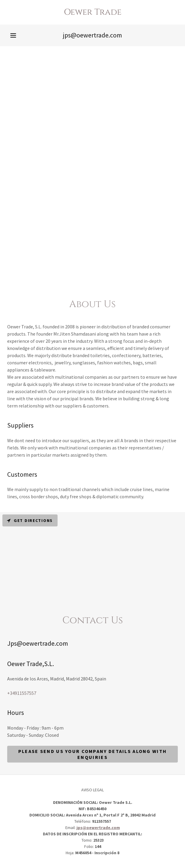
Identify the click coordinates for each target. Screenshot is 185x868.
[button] (13, 35)
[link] (92, 12)
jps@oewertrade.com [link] (92, 35)
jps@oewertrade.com (98, 828)
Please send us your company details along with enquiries (92, 754)
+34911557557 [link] (22, 693)
